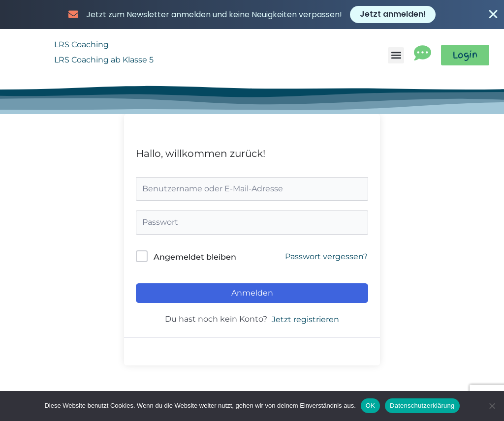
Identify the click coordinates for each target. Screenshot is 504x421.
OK (370, 406)
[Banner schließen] (493, 14)
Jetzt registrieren (305, 317)
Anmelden (252, 290)
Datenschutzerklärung (422, 406)
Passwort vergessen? (326, 254)
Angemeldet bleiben (195, 254)
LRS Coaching (81, 42)
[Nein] (492, 406)
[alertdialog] (252, 14)
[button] (394, 52)
